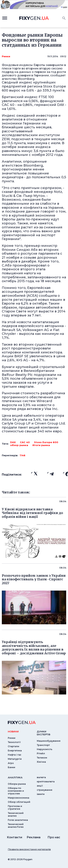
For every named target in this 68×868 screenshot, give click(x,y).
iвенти (41, 794)
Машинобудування (49, 741)
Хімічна (41, 762)
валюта (41, 777)
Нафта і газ (14, 755)
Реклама (34, 837)
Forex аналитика (18, 820)
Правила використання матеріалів (29, 849)
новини (13, 731)
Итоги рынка (41, 445)
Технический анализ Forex (16, 826)
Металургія (15, 759)
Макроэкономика (18, 798)
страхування (45, 790)
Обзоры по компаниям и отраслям (16, 791)
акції (40, 786)
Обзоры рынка (17, 784)
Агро (11, 763)
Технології (14, 742)
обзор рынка (19, 445)
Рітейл (41, 753)
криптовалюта (46, 782)
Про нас (54, 837)
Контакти (15, 837)
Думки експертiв (44, 733)
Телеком (42, 758)
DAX (13, 442)
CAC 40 (25, 442)
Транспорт (43, 745)
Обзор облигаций (19, 802)
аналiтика (15, 777)
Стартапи (14, 746)
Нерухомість (45, 749)
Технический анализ (16, 814)
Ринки (6, 56)
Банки (12, 767)
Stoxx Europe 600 (46, 442)
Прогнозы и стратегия (15, 807)
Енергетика (15, 751)
